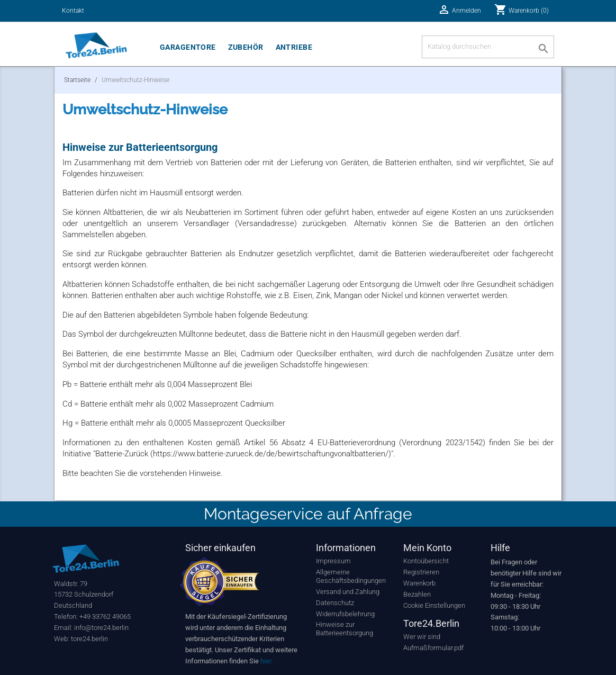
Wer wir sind (422, 637)
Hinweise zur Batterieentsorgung (345, 629)
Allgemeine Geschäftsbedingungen (351, 576)
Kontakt (73, 11)
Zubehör (246, 47)
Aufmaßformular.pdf (433, 648)
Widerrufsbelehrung (345, 614)
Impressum (333, 561)
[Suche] (488, 47)
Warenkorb (419, 583)
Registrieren (421, 572)
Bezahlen (417, 594)
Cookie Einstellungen (434, 605)
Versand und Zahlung (348, 592)
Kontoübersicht (426, 561)
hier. (266, 661)
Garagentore (188, 47)
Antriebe (294, 47)
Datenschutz (335, 603)
